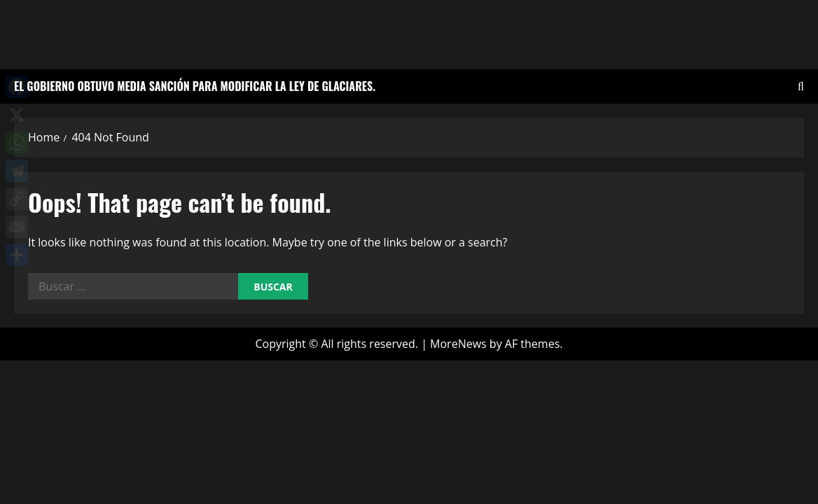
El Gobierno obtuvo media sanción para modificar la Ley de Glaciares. (195, 86)
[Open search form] (801, 86)
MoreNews (458, 344)
